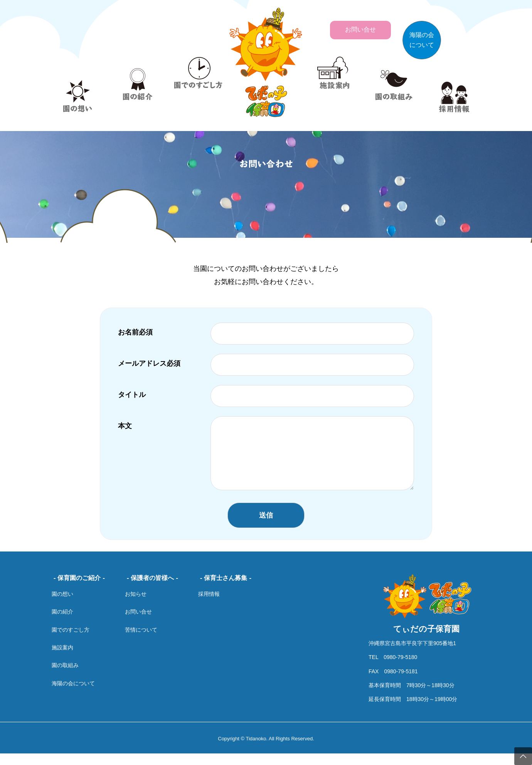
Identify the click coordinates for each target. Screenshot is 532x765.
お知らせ (136, 605)
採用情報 (209, 605)
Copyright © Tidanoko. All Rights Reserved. (266, 750)
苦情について (141, 641)
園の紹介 (62, 623)
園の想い (62, 605)
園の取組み (65, 677)
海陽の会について (73, 695)
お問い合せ (138, 623)
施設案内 (62, 659)
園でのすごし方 (71, 641)
